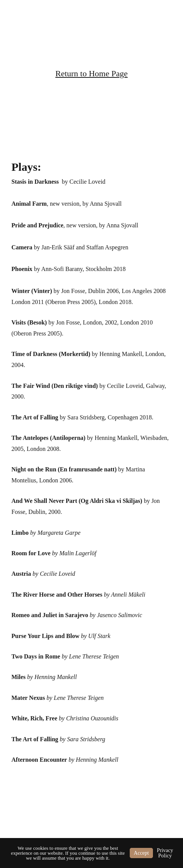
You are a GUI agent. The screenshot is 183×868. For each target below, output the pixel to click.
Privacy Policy (165, 853)
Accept (142, 853)
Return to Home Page (91, 73)
